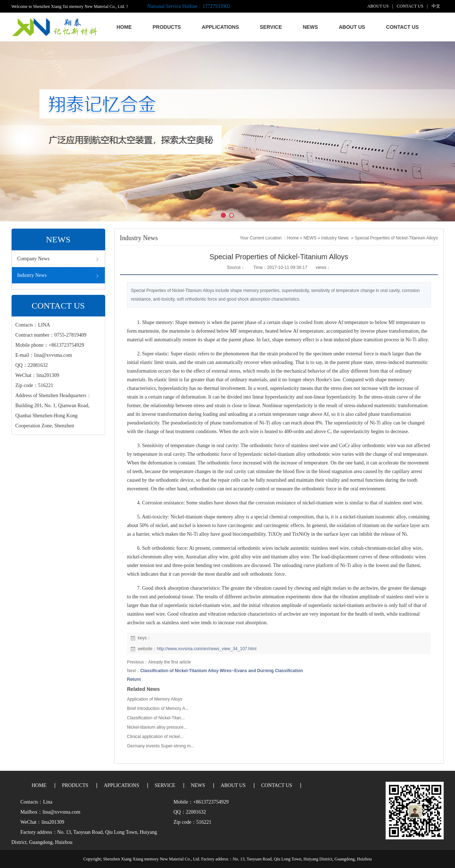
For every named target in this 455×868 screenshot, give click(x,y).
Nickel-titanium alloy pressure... (157, 727)
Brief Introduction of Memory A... (158, 709)
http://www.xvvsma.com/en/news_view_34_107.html (207, 649)
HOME (39, 785)
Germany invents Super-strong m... (161, 746)
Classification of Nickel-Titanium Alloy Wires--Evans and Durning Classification (222, 671)
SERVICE (165, 785)
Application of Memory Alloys (155, 699)
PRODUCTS (75, 785)
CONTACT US (410, 6)
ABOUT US (378, 6)
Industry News (335, 238)
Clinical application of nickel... (155, 737)
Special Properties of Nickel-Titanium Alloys (396, 238)
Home (293, 238)
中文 (436, 6)
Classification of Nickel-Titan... (156, 718)
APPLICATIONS (121, 785)
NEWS (310, 238)
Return (134, 679)
